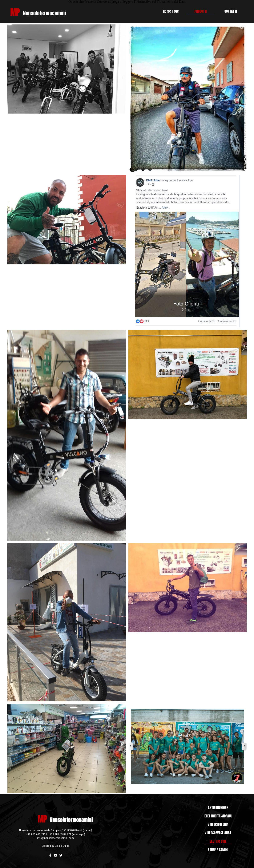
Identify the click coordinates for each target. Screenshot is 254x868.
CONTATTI (231, 11)
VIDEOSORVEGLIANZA (218, 833)
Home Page (171, 11)
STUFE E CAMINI (218, 850)
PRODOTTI (201, 11)
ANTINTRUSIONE (218, 808)
